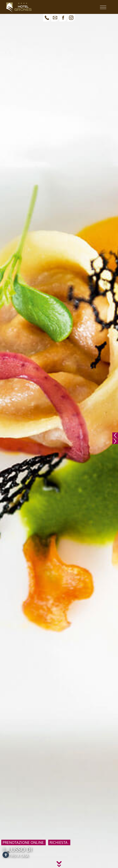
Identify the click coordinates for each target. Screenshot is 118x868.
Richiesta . (59, 842)
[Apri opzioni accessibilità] (6, 855)
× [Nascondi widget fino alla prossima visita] (8, 852)
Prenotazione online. (23, 842)
